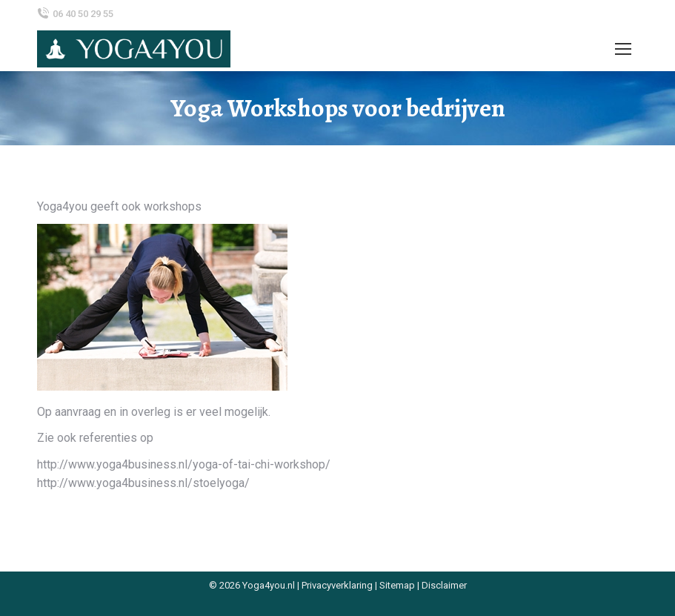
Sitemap (397, 585)
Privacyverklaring (337, 585)
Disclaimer (444, 585)
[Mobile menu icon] (623, 49)
